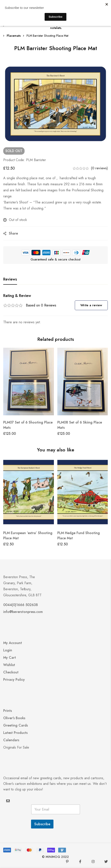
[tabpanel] (55, 309)
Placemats (14, 36)
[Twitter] (106, 862)
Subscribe (42, 824)
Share (13, 233)
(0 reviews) (99, 168)
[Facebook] (80, 862)
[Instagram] (93, 862)
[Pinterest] (67, 862)
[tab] (10, 279)
